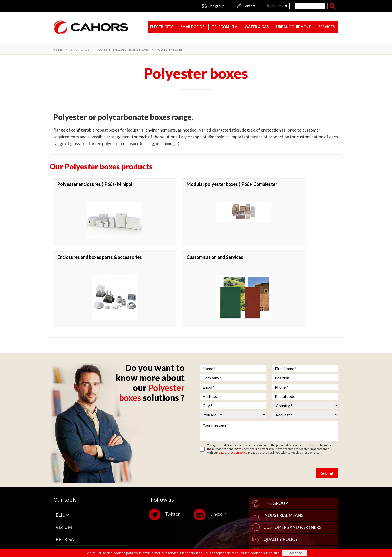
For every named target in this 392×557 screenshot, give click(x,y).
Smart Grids (192, 27)
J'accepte (295, 553)
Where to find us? (283, 491)
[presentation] (238, 397)
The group (216, 6)
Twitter (165, 442)
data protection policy (233, 380)
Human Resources (284, 479)
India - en (275, 5)
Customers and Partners (292, 455)
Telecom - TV (225, 27)
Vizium (64, 455)
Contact (249, 6)
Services (327, 27)
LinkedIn (211, 442)
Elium (63, 442)
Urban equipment (294, 27)
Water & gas (257, 27)
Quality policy (281, 467)
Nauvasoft (69, 479)
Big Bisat (66, 467)
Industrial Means (283, 443)
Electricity (162, 27)
